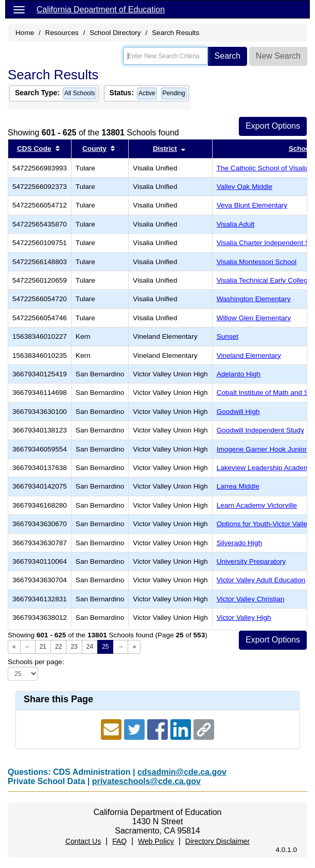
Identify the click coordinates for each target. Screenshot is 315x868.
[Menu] (19, 9)
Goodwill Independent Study (260, 430)
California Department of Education (101, 10)
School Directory (115, 33)
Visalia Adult (236, 224)
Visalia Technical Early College (264, 280)
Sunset (227, 336)
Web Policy (156, 841)
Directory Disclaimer (217, 841)
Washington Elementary (254, 299)
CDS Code (34, 149)
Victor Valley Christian (251, 599)
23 (74, 647)
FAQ (119, 841)
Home (25, 33)
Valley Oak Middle (245, 187)
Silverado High (239, 543)
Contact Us (83, 841)
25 (105, 647)
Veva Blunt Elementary (252, 205)
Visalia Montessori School (257, 262)
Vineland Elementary (249, 355)
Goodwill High (238, 412)
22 (58, 647)
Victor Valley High (244, 618)
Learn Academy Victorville (257, 505)
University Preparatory (251, 561)
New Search (278, 56)
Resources (62, 33)
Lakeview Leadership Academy (265, 468)
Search (228, 56)
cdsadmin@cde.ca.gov (182, 772)
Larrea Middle (238, 486)
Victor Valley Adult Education (261, 580)
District (165, 149)
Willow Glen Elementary (254, 318)
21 (43, 647)
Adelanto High (239, 374)
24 (90, 647)
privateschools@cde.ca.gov (146, 781)
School (300, 149)
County (94, 149)
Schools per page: (36, 662)
